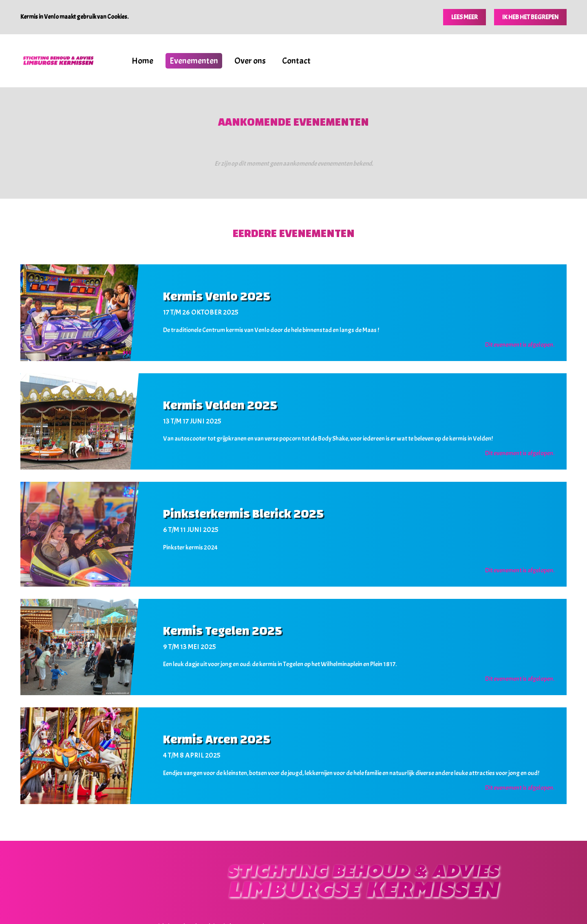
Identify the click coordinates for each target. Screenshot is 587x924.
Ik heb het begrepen (530, 17)
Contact (296, 61)
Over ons (250, 61)
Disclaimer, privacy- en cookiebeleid (236, 901)
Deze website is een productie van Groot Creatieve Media (331, 901)
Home (142, 61)
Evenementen (194, 61)
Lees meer (465, 17)
